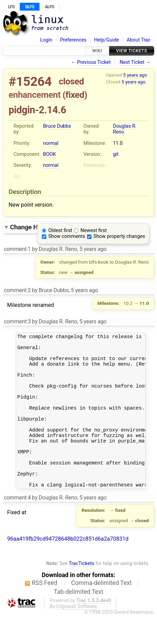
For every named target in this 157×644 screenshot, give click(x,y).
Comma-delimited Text (102, 612)
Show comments (67, 236)
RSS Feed (45, 612)
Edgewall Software (77, 635)
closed (71, 81)
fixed (75, 95)
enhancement (35, 95)
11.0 (118, 143)
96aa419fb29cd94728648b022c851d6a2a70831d (68, 568)
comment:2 (17, 290)
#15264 (30, 82)
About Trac (139, 40)
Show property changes (119, 236)
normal (51, 143)
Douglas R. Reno (125, 129)
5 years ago (135, 75)
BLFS (29, 7)
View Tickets (132, 51)
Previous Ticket (94, 62)
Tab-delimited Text (78, 621)
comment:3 (17, 321)
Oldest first (60, 231)
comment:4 (17, 526)
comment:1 (17, 249)
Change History (37, 227)
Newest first (94, 231)
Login (46, 40)
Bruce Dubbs (57, 126)
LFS (11, 7)
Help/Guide (107, 40)
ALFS (50, 7)
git (116, 154)
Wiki (97, 51)
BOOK (49, 154)
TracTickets (81, 592)
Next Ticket (132, 62)
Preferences (73, 40)
